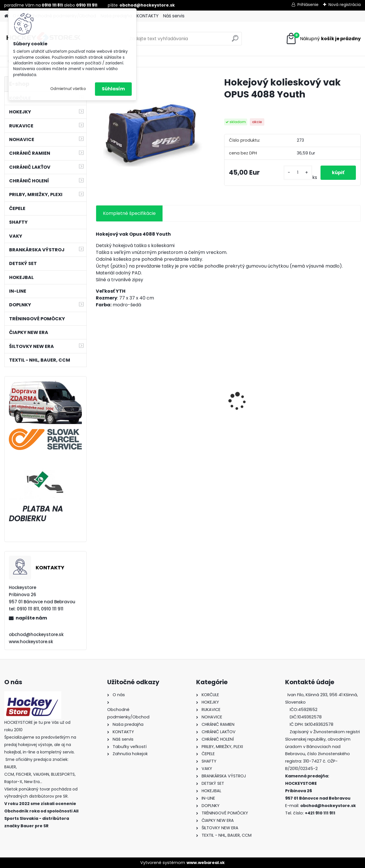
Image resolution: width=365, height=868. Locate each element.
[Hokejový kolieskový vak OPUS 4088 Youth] (151, 131)
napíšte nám (31, 618)
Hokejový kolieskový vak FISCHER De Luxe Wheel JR (328, 409)
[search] (235, 41)
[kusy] (298, 173)
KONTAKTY (148, 16)
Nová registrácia (345, 5)
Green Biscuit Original (191, 407)
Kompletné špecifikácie (129, 213)
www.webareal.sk (206, 863)
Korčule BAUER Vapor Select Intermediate (257, 409)
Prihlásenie (308, 5)
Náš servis (174, 16)
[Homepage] (6, 16)
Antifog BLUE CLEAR (121, 406)
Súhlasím (113, 89)
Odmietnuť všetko (68, 89)
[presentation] (99, 391)
